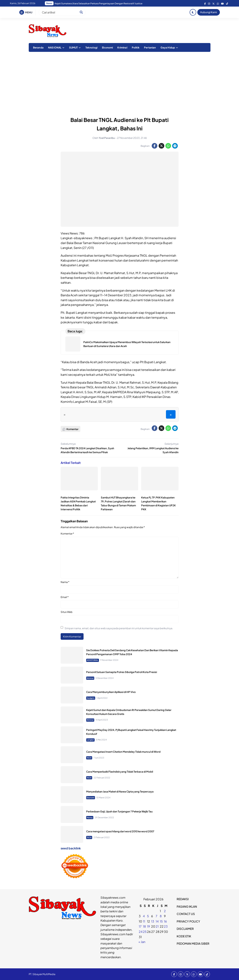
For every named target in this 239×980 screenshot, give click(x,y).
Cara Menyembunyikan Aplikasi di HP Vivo (111, 692)
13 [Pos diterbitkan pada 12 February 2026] (153, 921)
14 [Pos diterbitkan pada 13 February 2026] (157, 921)
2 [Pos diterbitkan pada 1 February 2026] (165, 911)
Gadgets (91, 698)
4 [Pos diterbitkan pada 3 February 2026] (144, 916)
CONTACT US (186, 914)
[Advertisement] (120, 82)
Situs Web (67, 612)
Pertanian (150, 47)
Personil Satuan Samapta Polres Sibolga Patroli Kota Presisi (122, 672)
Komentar (67, 533)
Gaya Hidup (168, 47)
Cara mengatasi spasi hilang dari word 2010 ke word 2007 (120, 831)
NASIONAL (55, 47)
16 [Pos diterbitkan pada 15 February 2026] (165, 921)
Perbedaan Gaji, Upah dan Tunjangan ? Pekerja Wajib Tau (119, 811)
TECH (89, 758)
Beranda (38, 47)
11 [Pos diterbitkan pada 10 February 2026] (144, 921)
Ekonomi (107, 47)
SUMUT (74, 47)
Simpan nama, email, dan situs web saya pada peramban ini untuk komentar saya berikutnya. (119, 628)
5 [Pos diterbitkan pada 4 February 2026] (148, 916)
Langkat (90, 740)
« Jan (142, 942)
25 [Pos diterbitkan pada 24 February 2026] (145, 932)
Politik (136, 47)
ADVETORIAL (92, 660)
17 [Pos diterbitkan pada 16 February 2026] (140, 926)
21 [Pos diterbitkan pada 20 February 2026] (157, 926)
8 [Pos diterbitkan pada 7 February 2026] (161, 916)
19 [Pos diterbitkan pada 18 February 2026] (149, 926)
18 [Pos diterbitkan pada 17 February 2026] (144, 926)
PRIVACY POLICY (188, 921)
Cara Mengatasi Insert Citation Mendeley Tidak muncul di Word (123, 752)
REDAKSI (183, 899)
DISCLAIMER (185, 929)
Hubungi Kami (208, 12)
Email (65, 597)
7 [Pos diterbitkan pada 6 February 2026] (156, 916)
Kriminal (122, 47)
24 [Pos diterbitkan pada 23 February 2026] (141, 932)
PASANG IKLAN (187, 906)
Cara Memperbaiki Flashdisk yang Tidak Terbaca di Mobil (120, 772)
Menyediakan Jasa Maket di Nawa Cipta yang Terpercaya (120, 791)
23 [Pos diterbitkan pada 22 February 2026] (166, 926)
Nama (65, 582)
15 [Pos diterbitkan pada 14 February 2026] (161, 921)
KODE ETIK (184, 936)
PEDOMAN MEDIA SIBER (193, 943)
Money (90, 817)
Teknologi (91, 47)
